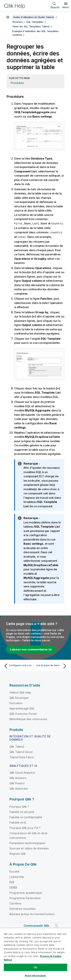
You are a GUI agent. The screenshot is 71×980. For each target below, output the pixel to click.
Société (14, 871)
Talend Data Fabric (22, 757)
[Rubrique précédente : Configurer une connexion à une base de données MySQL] (19, 665)
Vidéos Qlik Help (20, 692)
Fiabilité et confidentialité (26, 817)
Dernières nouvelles (23, 908)
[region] (35, 954)
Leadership (17, 876)
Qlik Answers (18, 777)
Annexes (17, 22)
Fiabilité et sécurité (22, 811)
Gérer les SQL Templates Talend (31, 26)
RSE (12, 882)
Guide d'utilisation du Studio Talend (33, 17)
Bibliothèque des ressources (28, 718)
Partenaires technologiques (27, 842)
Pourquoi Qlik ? (19, 806)
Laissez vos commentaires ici (31, 649)
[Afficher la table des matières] (8, 17)
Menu (66, 7)
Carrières (15, 903)
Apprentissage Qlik (22, 708)
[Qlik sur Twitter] (56, 925)
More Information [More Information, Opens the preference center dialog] (35, 975)
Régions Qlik (18, 853)
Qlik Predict (17, 783)
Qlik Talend (17, 746)
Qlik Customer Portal (23, 713)
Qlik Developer (19, 697)
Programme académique (26, 892)
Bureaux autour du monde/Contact (32, 913)
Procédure (17, 83)
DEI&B (13, 887)
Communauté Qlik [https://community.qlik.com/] (36, 925)
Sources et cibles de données (29, 848)
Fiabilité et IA (18, 822)
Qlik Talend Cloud (21, 751)
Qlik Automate (19, 788)
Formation (16, 703)
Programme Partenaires (25, 898)
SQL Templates (35, 22)
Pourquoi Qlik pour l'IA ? (25, 827)
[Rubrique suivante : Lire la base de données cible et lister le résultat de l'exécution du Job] (52, 665)
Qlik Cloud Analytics (22, 772)
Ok (35, 967)
